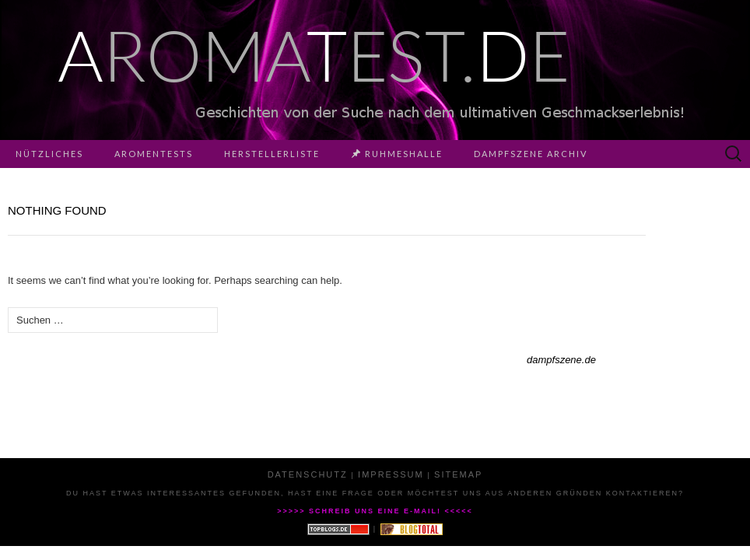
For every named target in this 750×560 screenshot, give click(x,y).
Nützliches (49, 154)
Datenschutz (308, 474)
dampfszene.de (561, 360)
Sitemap (458, 474)
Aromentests (154, 154)
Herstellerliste (272, 154)
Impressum (391, 474)
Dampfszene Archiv (531, 154)
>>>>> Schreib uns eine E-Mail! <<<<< (375, 511)
